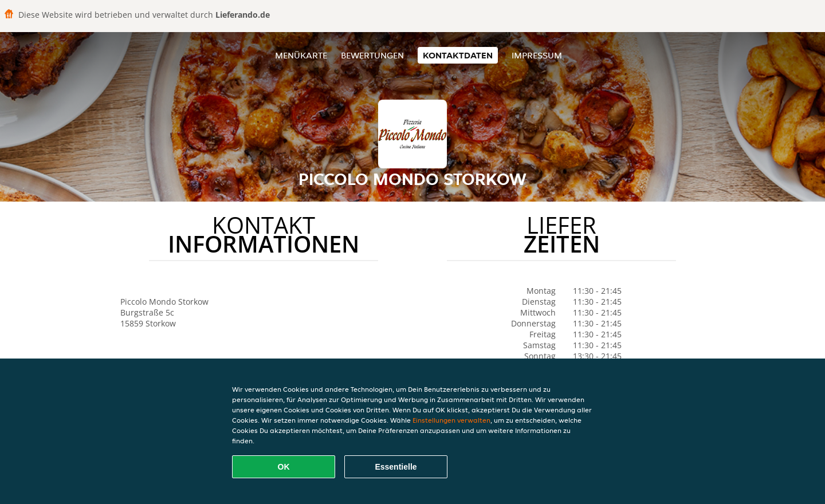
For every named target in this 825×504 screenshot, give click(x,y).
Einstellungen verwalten (451, 420)
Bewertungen (372, 55)
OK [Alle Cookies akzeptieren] (284, 467)
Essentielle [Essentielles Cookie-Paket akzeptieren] (396, 467)
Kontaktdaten (458, 55)
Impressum (537, 55)
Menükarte (301, 55)
